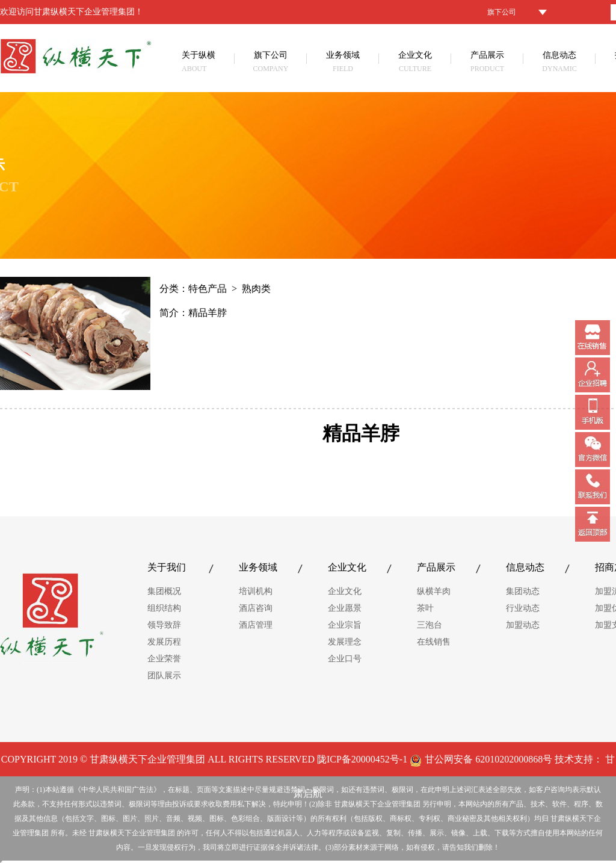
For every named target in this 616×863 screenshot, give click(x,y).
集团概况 (164, 591)
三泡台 (430, 625)
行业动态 (523, 608)
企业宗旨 (345, 625)
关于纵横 (208, 63)
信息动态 (559, 63)
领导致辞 (164, 625)
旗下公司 (271, 63)
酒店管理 (256, 625)
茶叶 (425, 608)
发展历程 (164, 642)
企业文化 (415, 63)
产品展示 (487, 63)
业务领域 (343, 63)
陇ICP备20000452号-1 (362, 759)
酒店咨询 (256, 608)
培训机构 (256, 591)
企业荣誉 (164, 659)
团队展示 (164, 676)
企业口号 (345, 659)
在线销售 (434, 642)
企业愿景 (345, 608)
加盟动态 (523, 625)
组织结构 (164, 608)
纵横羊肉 (434, 591)
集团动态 (523, 591)
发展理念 (345, 642)
